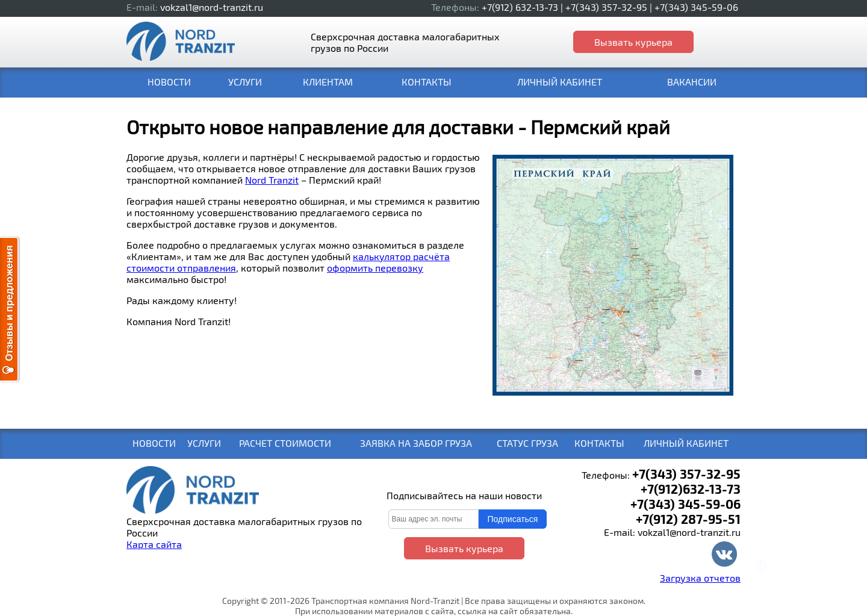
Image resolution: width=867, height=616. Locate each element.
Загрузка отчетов (700, 578)
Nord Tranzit (272, 180)
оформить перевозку (375, 268)
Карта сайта (154, 544)
